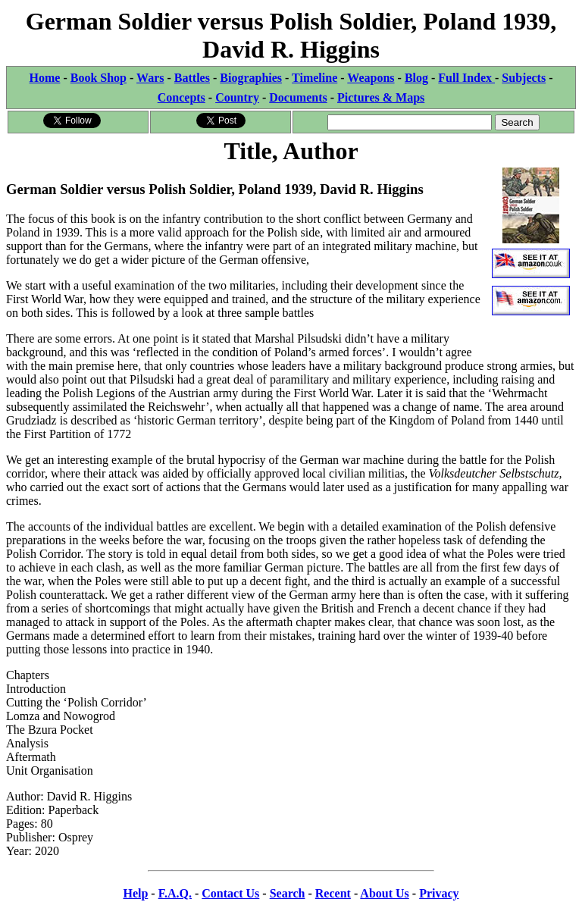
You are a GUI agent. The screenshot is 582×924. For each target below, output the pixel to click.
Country (237, 97)
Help (135, 893)
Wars (150, 78)
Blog (416, 78)
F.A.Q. (175, 893)
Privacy (439, 893)
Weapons (371, 78)
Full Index (466, 78)
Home (45, 78)
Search (288, 893)
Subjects (524, 78)
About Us (384, 893)
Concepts (181, 97)
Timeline (314, 78)
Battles (192, 78)
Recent (333, 893)
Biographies (251, 78)
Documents (298, 97)
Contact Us (230, 893)
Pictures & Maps (381, 97)
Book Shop (99, 78)
